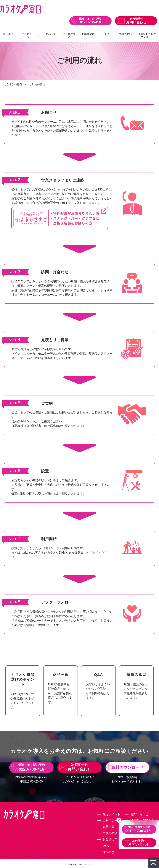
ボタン (23, 691)
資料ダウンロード (127, 767)
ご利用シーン (28, 36)
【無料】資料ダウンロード (147, 36)
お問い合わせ (136, 22)
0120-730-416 (90, 22)
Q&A (107, 34)
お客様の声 (88, 34)
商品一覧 (51, 34)
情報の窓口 (125, 34)
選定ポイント (9, 36)
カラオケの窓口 (13, 84)
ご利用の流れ (69, 36)
